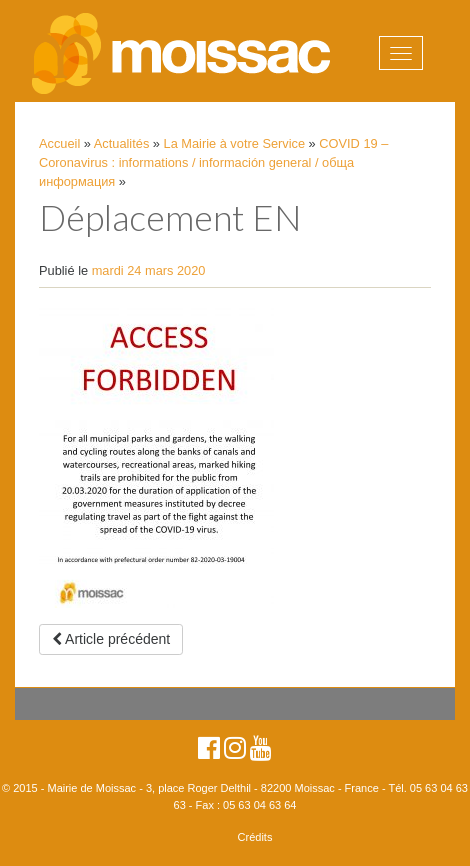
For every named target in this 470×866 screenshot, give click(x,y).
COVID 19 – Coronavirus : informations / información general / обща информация (213, 162)
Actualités (121, 143)
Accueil (59, 143)
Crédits (255, 837)
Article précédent (111, 639)
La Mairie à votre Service (235, 143)
